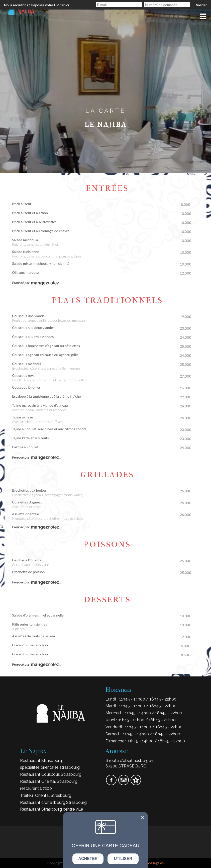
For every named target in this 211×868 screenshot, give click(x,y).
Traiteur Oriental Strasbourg (46, 795)
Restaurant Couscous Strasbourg (51, 774)
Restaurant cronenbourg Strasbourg (53, 802)
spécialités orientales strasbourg (50, 767)
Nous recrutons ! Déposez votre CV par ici (36, 5)
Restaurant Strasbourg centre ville (51, 809)
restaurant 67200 (36, 788)
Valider (201, 5)
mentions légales (151, 863)
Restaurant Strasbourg (41, 761)
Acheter (88, 859)
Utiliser (123, 859)
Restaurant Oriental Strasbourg (49, 781)
